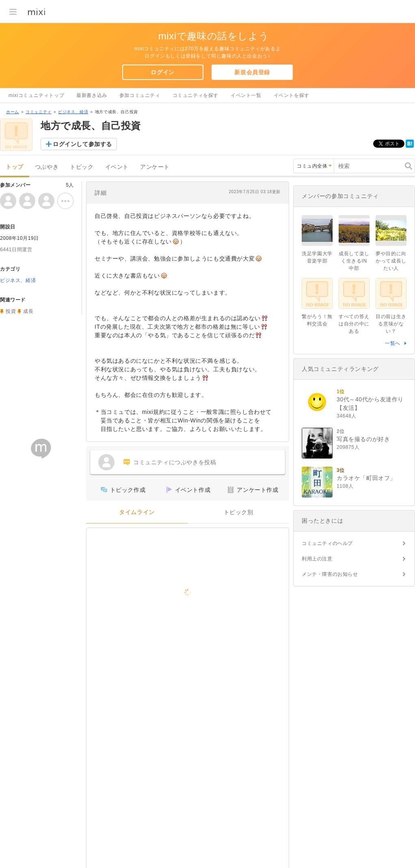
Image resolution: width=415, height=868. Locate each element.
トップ (15, 167)
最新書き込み (92, 95)
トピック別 (239, 512)
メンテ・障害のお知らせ (330, 574)
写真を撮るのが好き (363, 439)
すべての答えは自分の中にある (354, 324)
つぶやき (47, 167)
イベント (117, 167)
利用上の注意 (317, 559)
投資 (11, 311)
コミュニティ (39, 112)
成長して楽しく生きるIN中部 (354, 261)
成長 (28, 311)
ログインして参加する (82, 144)
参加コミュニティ (140, 95)
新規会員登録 (252, 72)
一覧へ (393, 343)
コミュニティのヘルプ (327, 543)
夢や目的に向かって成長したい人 (391, 261)
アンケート (155, 167)
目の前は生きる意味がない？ (391, 324)
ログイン (162, 72)
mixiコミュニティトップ (36, 95)
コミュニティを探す (196, 95)
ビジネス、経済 (73, 112)
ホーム (13, 112)
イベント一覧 (246, 95)
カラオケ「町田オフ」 (366, 478)
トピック (82, 167)
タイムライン (137, 512)
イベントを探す (292, 95)
